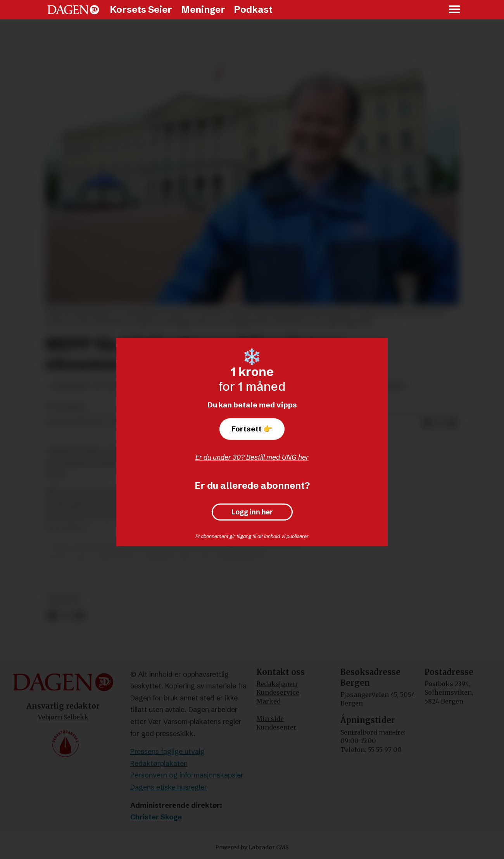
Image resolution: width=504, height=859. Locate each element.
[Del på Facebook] (427, 423)
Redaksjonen (277, 684)
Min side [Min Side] (270, 719)
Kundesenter (276, 727)
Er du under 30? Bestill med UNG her (252, 457)
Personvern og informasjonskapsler (187, 775)
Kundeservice (278, 692)
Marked (268, 701)
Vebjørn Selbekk (63, 717)
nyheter (64, 599)
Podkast (253, 9)
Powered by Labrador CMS (252, 847)
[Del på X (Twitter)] (440, 423)
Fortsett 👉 (252, 429)
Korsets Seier (141, 9)
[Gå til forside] (73, 10)
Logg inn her (252, 512)
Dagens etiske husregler (169, 787)
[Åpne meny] (455, 10)
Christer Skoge (156, 817)
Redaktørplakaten (159, 763)
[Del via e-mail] (452, 423)
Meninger (203, 9)
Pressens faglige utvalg (167, 751)
